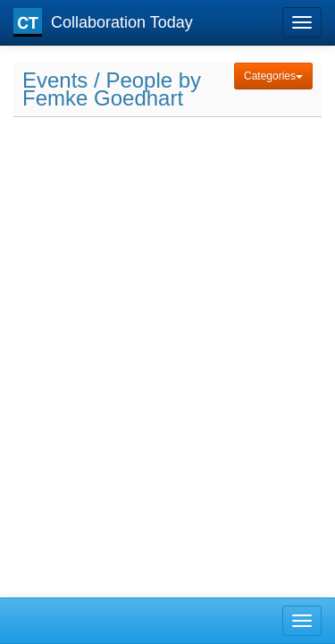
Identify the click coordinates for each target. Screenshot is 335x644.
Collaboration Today (103, 22)
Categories (273, 76)
